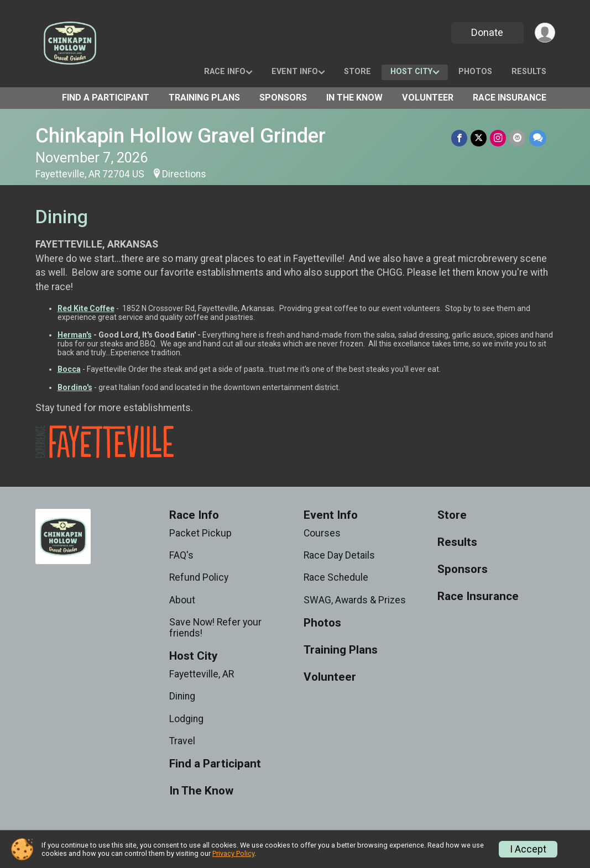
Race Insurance (510, 98)
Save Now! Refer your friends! (215, 628)
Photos (475, 72)
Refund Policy (199, 577)
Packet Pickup (200, 533)
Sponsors (283, 98)
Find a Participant (106, 98)
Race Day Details (339, 555)
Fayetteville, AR (202, 674)
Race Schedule (336, 577)
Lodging (186, 719)
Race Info (225, 72)
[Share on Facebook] (460, 138)
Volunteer (428, 98)
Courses (322, 533)
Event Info (295, 72)
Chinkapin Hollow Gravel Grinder (181, 136)
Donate (487, 32)
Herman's (75, 335)
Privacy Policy (233, 853)
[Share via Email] (518, 138)
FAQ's (181, 555)
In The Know (354, 98)
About (182, 600)
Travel (182, 741)
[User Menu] (545, 33)
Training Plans (204, 98)
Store (357, 72)
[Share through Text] (538, 138)
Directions (184, 174)
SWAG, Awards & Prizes (355, 600)
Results (529, 72)
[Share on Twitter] (479, 138)
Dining (182, 696)
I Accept (528, 849)
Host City (411, 72)
